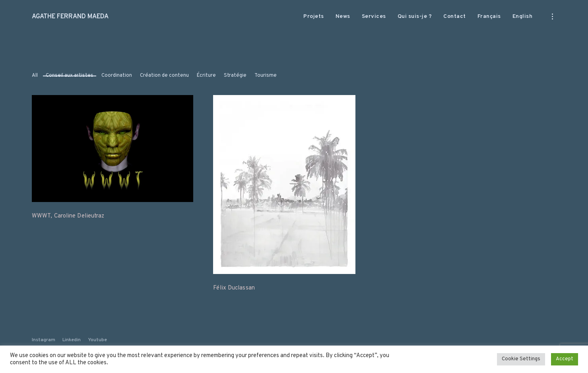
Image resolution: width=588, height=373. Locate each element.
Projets (314, 17)
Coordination (117, 76)
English (523, 17)
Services (374, 17)
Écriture (206, 76)
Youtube (97, 340)
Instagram (44, 340)
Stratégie (235, 76)
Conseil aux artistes (70, 76)
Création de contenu (164, 76)
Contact (455, 17)
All (35, 76)
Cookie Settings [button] (521, 359)
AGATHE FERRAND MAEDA (70, 17)
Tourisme (266, 76)
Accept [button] (565, 359)
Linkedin (72, 340)
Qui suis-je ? (415, 17)
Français (489, 17)
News (343, 17)
